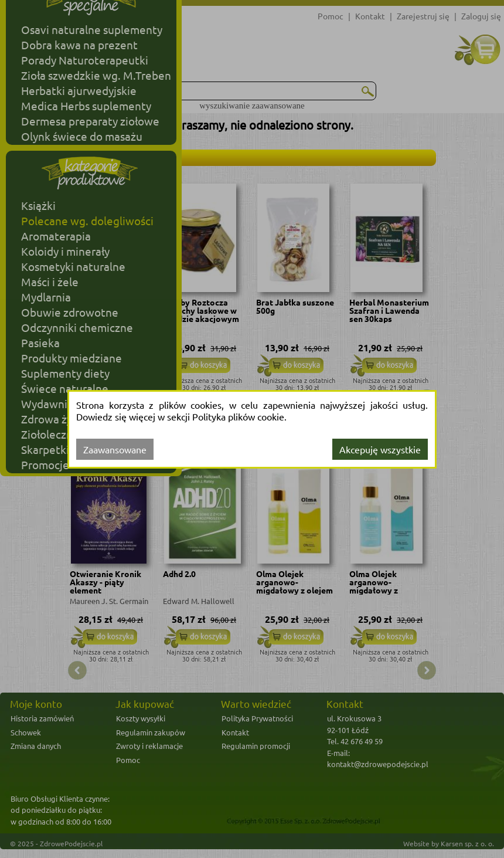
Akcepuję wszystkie (380, 449)
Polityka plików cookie (238, 416)
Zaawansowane (115, 449)
